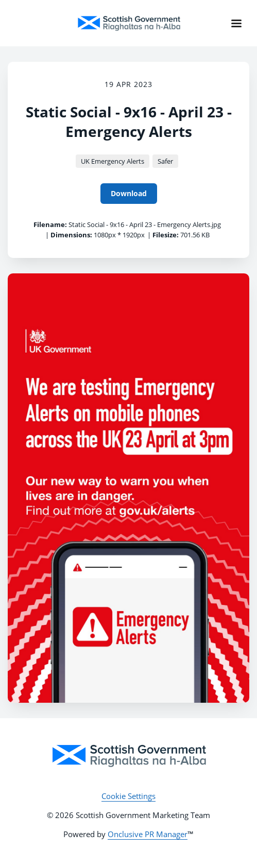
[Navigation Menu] (236, 23)
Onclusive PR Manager (148, 834)
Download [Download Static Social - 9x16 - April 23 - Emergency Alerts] (129, 193)
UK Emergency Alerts (113, 161)
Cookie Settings (128, 796)
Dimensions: (71, 235)
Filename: (50, 224)
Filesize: (166, 235)
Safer (165, 161)
